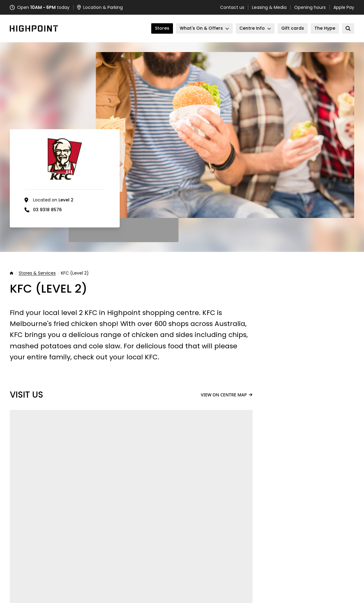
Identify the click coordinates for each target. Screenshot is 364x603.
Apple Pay (344, 7)
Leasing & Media (269, 7)
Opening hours (310, 7)
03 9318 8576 (47, 210)
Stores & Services (37, 273)
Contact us (232, 7)
